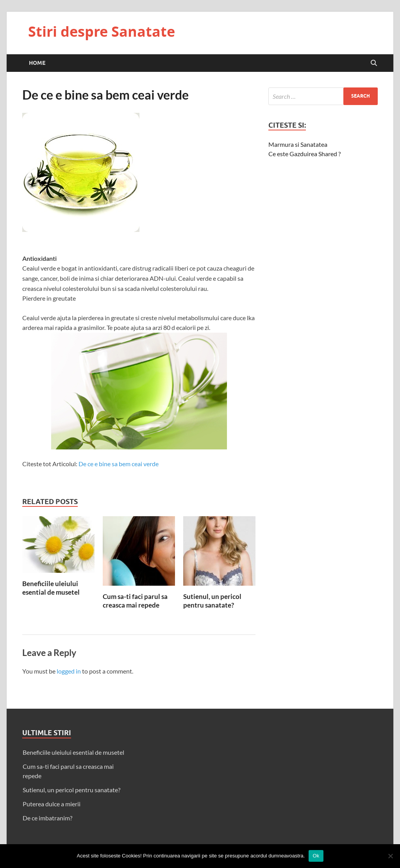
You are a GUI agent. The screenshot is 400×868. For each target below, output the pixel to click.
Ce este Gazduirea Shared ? (304, 154)
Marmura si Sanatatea (298, 144)
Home (37, 63)
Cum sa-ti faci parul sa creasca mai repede (135, 601)
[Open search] (374, 63)
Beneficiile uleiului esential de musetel (51, 588)
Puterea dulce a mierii (52, 804)
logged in (69, 671)
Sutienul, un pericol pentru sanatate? (212, 601)
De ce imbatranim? (47, 818)
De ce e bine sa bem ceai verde (119, 464)
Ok (316, 856)
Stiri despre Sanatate (102, 31)
